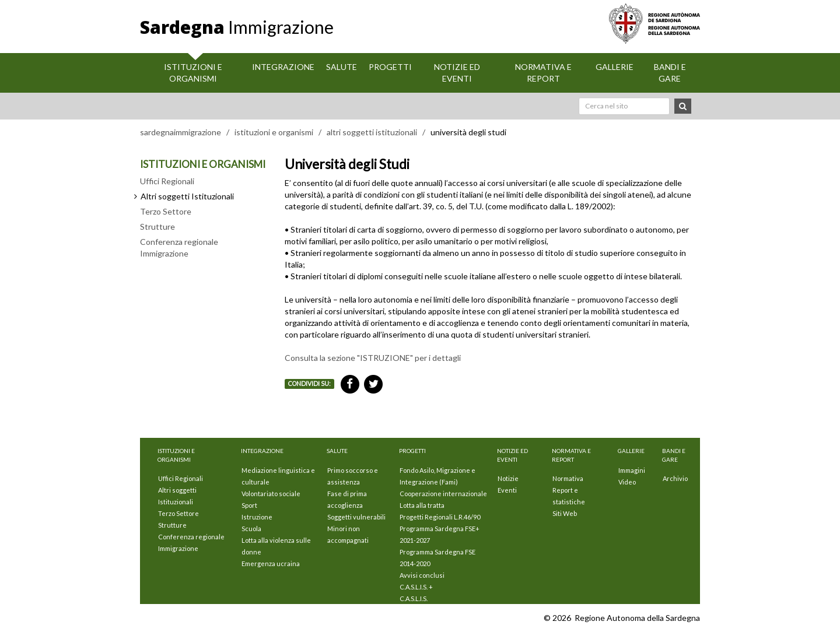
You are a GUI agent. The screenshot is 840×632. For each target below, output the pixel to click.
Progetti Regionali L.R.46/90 (440, 517)
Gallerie (615, 67)
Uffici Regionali (167, 181)
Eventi (507, 490)
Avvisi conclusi (422, 575)
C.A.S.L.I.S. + (416, 587)
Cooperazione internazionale (443, 494)
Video (627, 482)
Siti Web (565, 513)
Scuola (251, 529)
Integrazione (283, 67)
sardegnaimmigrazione (181, 132)
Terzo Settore (166, 211)
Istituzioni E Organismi (193, 73)
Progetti (390, 67)
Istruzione (257, 517)
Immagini (632, 470)
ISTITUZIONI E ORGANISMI (203, 164)
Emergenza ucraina (271, 563)
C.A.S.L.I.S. (414, 598)
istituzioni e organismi (274, 132)
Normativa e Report (543, 73)
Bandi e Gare (670, 73)
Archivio (675, 478)
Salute (342, 67)
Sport (249, 505)
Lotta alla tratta (422, 505)
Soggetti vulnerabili (356, 517)
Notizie (508, 478)
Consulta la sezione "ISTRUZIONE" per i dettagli (373, 358)
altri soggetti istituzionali (372, 132)
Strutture (157, 227)
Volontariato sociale (271, 494)
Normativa (568, 478)
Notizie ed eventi (457, 73)
